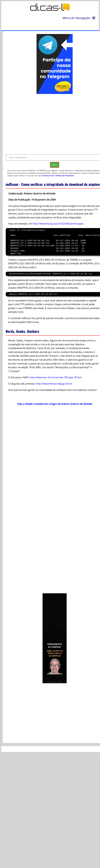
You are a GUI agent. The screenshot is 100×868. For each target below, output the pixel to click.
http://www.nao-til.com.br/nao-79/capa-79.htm (55, 377)
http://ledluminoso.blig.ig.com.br (54, 384)
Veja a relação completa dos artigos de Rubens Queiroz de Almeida (55, 404)
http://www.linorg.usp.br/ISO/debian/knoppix (58, 224)
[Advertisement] (50, 123)
